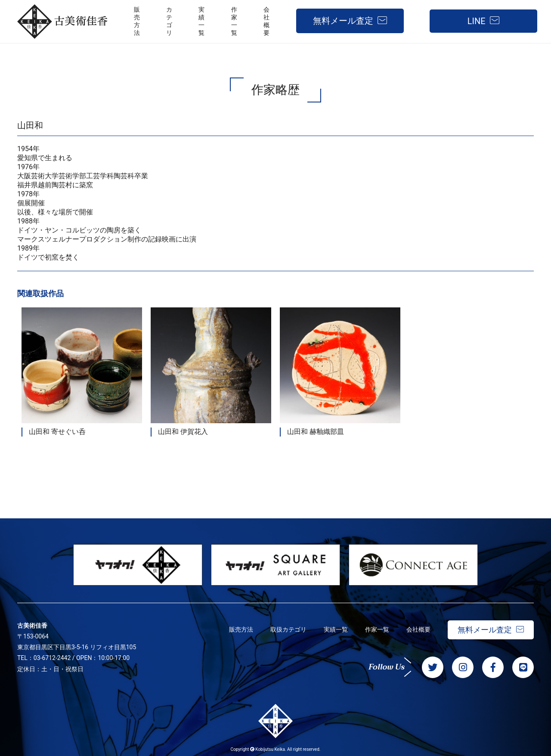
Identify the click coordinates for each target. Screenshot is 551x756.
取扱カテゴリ (288, 629)
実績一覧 (336, 629)
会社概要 (418, 629)
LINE (477, 21)
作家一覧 (377, 629)
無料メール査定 (343, 21)
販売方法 (241, 629)
